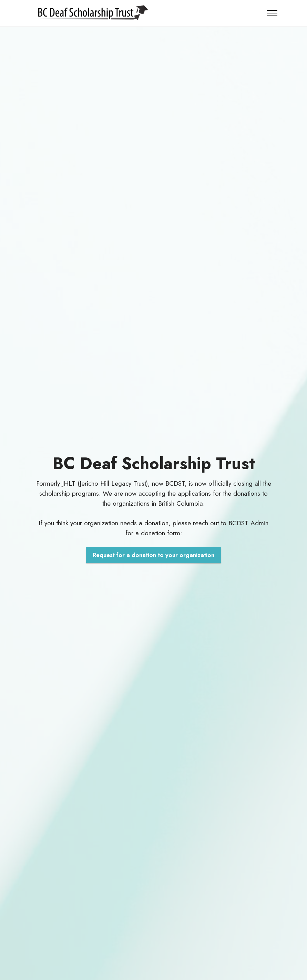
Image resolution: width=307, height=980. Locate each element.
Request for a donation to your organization (153, 555)
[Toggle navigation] (272, 13)
